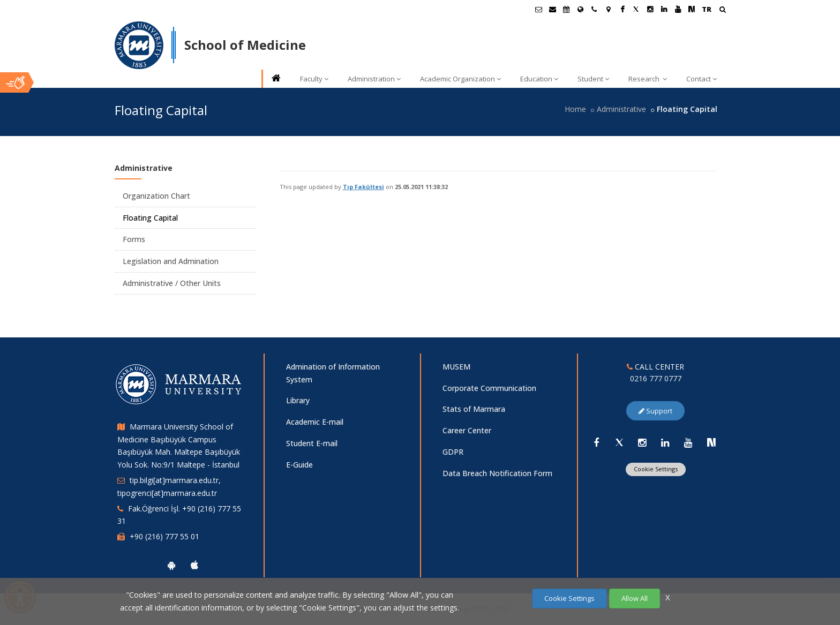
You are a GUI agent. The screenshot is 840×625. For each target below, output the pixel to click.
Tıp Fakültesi (363, 187)
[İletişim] (594, 9)
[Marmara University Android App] (171, 565)
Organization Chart (156, 196)
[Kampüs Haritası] (608, 9)
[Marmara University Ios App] (194, 565)
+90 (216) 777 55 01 (164, 536)
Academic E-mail (315, 422)
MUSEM (456, 367)
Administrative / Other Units (172, 283)
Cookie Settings (656, 469)
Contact (702, 79)
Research (648, 79)
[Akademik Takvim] (566, 9)
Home (575, 109)
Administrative (621, 109)
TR (707, 9)
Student (593, 79)
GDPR (453, 452)
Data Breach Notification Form (497, 473)
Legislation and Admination (171, 261)
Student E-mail (312, 443)
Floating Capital (150, 218)
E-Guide (299, 465)
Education (539, 79)
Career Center (467, 430)
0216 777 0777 (656, 378)
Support (655, 411)
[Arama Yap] (722, 10)
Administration (374, 79)
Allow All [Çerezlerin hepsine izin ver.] (635, 598)
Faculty (314, 79)
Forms (134, 239)
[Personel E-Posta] (552, 9)
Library (298, 400)
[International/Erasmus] (580, 9)
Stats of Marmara (474, 409)
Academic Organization (460, 79)
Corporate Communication (489, 388)
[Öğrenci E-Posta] (538, 9)
